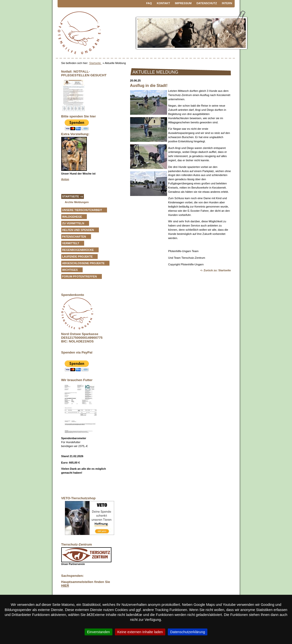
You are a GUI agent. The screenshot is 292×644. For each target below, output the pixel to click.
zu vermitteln (73, 223)
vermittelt (71, 243)
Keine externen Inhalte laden (140, 632)
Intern (227, 3)
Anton (65, 179)
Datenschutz (207, 3)
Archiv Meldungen (77, 202)
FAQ (149, 3)
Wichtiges (70, 270)
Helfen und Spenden (78, 230)
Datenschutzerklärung (188, 632)
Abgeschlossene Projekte (84, 263)
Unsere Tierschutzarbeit (82, 210)
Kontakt (163, 3)
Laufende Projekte (77, 257)
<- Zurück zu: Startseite (215, 270)
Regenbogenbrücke (78, 250)
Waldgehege (72, 217)
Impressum (183, 3)
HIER (65, 586)
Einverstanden (99, 632)
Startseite (95, 63)
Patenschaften (74, 237)
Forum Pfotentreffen (80, 276)
